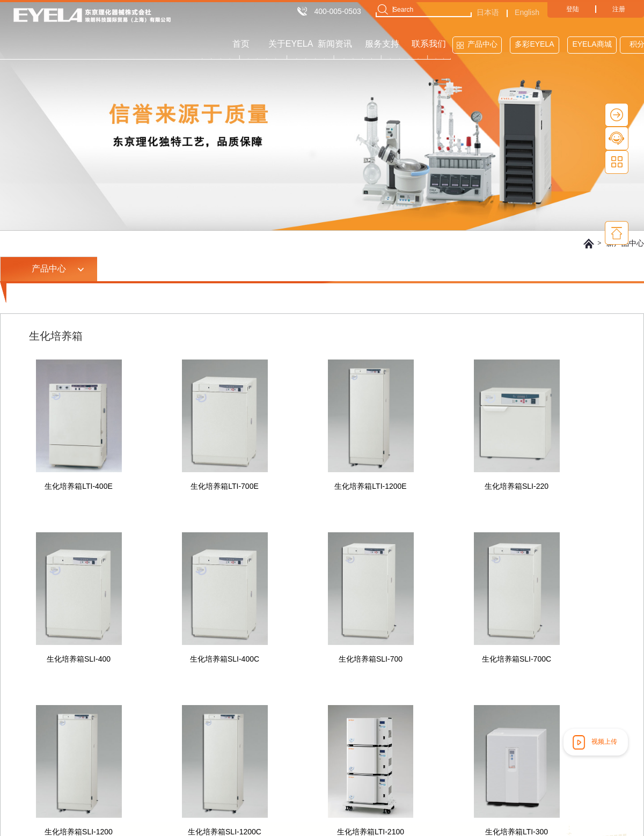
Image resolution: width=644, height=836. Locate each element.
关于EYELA (291, 44)
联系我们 (429, 44)
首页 (241, 44)
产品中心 (482, 44)
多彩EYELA (534, 44)
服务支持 (382, 44)
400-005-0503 (338, 11)
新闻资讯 (335, 44)
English (527, 12)
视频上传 (594, 742)
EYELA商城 (592, 44)
